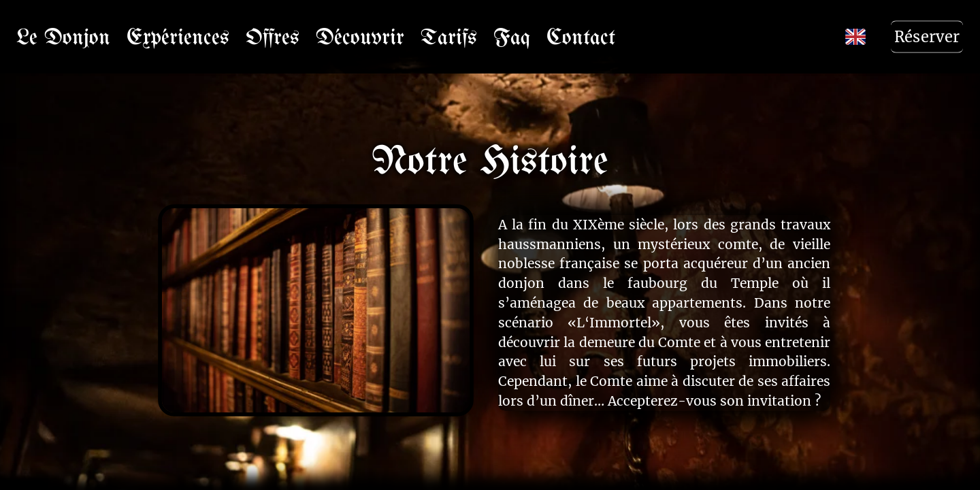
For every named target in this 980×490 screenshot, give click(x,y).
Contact (581, 36)
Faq (512, 36)
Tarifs (449, 36)
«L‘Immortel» (614, 323)
